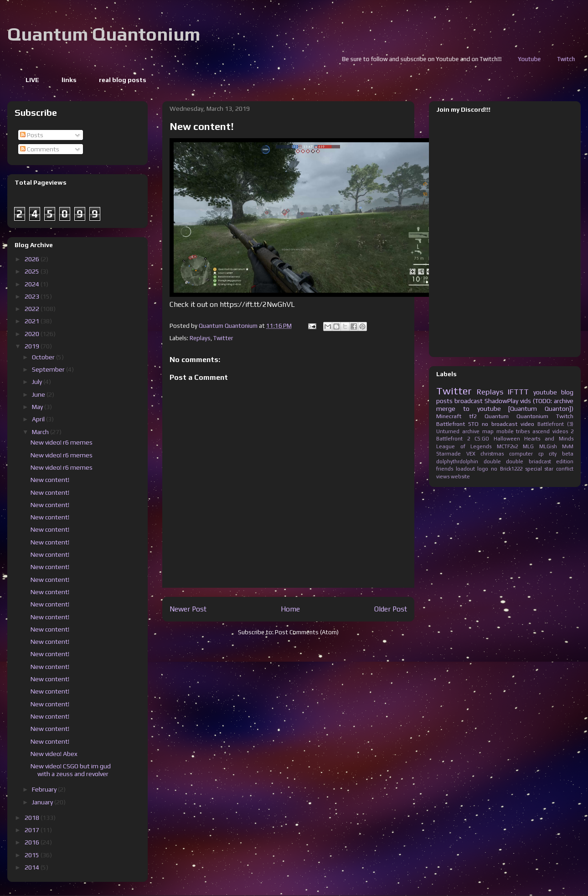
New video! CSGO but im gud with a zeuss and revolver (71, 770)
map (488, 431)
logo (483, 469)
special (534, 469)
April (39, 419)
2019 (33, 346)
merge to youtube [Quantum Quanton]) (505, 409)
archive (471, 431)
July (38, 382)
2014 (33, 867)
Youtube (571, 59)
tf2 (473, 416)
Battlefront (451, 424)
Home (290, 609)
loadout (465, 469)
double (492, 461)
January (43, 802)
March (41, 432)
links (69, 80)
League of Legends (464, 446)
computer (521, 454)
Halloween (507, 439)
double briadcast (529, 461)
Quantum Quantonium (104, 34)
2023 (33, 296)
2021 (33, 321)
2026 (33, 259)
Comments (40, 149)
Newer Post (188, 609)
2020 (33, 334)
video (527, 424)
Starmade (449, 454)
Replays (200, 338)
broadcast (469, 401)
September (49, 369)
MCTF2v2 (507, 446)
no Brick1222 (507, 469)
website (460, 476)
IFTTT (518, 392)
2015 (33, 855)
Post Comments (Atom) (307, 632)
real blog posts (123, 80)
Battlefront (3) (555, 424)
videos (560, 431)
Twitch (565, 416)
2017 (33, 830)
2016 (33, 842)
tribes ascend (533, 431)
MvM (568, 446)
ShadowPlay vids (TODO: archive (529, 401)
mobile (505, 431)
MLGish (548, 446)
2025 (33, 271)
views (443, 476)
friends (445, 469)
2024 (33, 284)
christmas (492, 454)
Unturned (448, 431)
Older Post (391, 609)
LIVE (32, 80)
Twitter (223, 338)
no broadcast (500, 424)
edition (565, 461)
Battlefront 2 (453, 439)
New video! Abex (54, 754)
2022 (33, 309)
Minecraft (449, 416)
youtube (545, 392)
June (39, 394)
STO (473, 424)
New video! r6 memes (62, 442)
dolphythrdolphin (457, 461)
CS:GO (482, 439)
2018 (33, 818)
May (38, 407)
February (45, 789)
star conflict (559, 469)
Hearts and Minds (549, 439)
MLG (528, 446)
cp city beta (556, 454)
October (44, 357)
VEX (471, 454)
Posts (32, 135)
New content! (50, 480)
